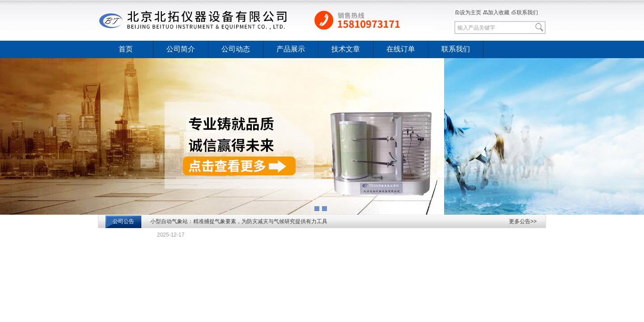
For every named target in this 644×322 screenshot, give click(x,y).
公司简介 (181, 49)
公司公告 (123, 221)
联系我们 (525, 13)
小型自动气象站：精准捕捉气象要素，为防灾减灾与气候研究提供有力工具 (239, 221)
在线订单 (401, 49)
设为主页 (468, 13)
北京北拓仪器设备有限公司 (266, 20)
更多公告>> (523, 221)
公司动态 (236, 49)
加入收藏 (496, 13)
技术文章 (346, 49)
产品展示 (291, 49)
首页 (126, 49)
